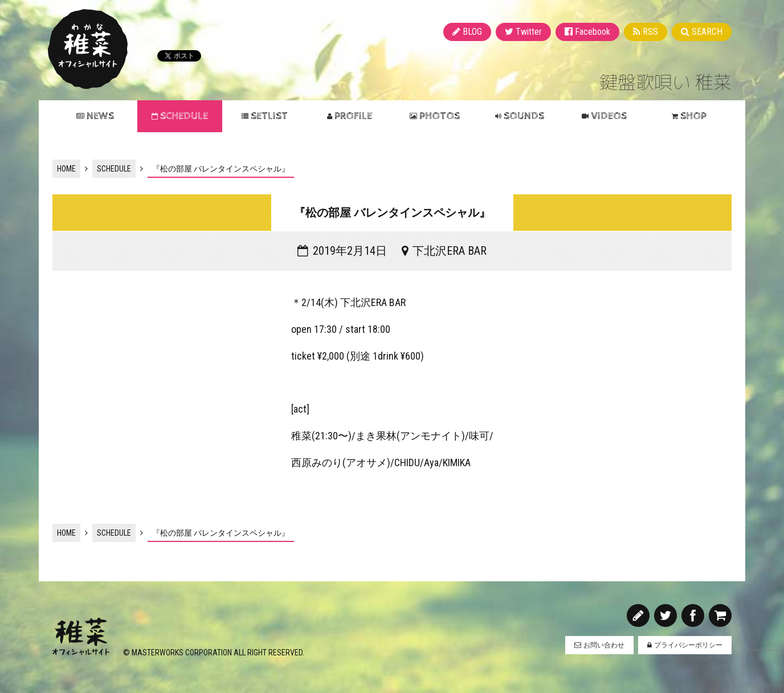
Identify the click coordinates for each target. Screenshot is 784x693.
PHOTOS (440, 116)
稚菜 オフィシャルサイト (88, 49)
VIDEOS (609, 116)
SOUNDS (524, 116)
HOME (66, 169)
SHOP (693, 116)
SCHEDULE (184, 116)
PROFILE (353, 116)
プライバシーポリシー (688, 645)
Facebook (593, 32)
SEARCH (707, 32)
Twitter (529, 32)
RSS (650, 32)
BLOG (472, 32)
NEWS (100, 116)
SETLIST (269, 116)
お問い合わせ (604, 645)
